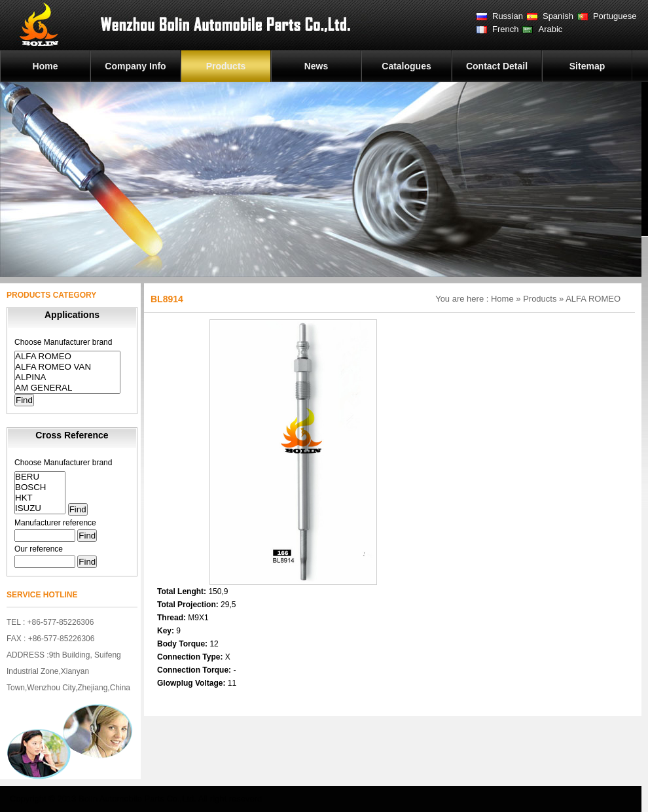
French (505, 29)
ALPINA (67, 378)
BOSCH (40, 487)
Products (226, 66)
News (316, 66)
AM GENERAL (67, 388)
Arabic (550, 29)
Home (45, 66)
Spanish (558, 16)
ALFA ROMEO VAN (67, 367)
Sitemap (587, 66)
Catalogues (406, 66)
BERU (40, 477)
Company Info (135, 66)
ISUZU (40, 508)
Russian (508, 16)
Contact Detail (497, 66)
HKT (40, 498)
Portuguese (615, 16)
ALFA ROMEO (67, 357)
